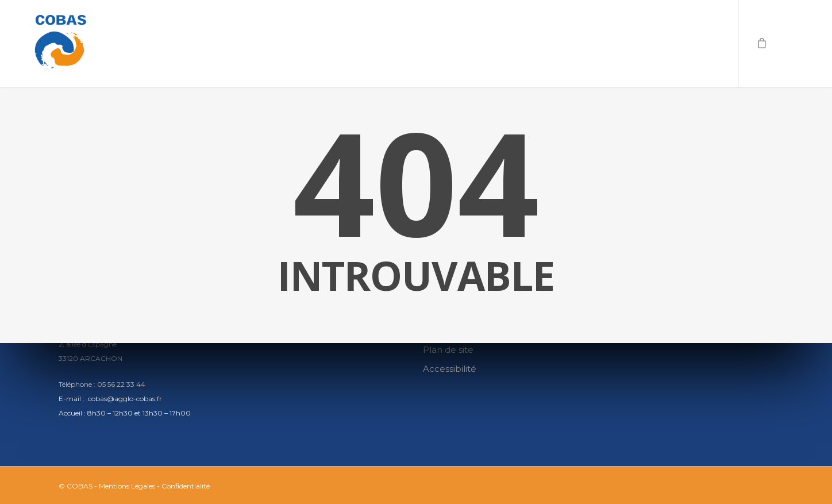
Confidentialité (186, 486)
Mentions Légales (127, 486)
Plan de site (448, 350)
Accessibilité (450, 369)
